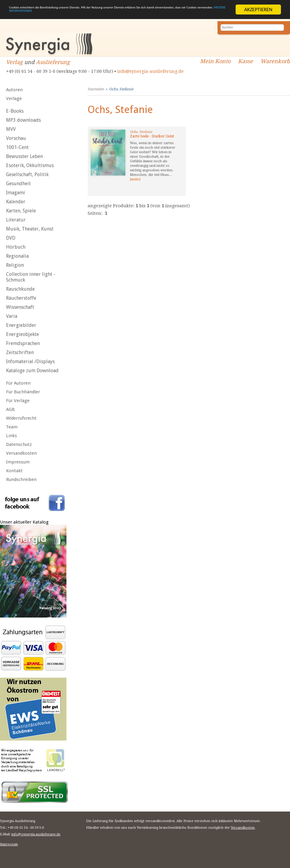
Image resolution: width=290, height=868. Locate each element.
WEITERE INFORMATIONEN (144, 15)
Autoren (14, 90)
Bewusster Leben (24, 156)
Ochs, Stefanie (121, 89)
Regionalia (17, 256)
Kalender (16, 202)
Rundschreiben (21, 479)
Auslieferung (53, 62)
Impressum (18, 462)
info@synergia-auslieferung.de (150, 71)
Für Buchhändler (23, 392)
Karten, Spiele (21, 211)
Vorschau (16, 138)
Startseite (96, 89)
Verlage (14, 98)
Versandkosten (21, 453)
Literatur (16, 220)
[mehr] (135, 179)
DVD (11, 238)
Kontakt (14, 471)
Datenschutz (19, 444)
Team (12, 427)
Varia (12, 316)
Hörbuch (16, 247)
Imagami (16, 193)
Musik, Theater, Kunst (30, 229)
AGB (10, 409)
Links (11, 436)
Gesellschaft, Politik (27, 174)
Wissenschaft (20, 307)
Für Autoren (18, 383)
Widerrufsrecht (21, 418)
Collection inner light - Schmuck (31, 277)
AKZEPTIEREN (258, 10)
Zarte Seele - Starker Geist (152, 136)
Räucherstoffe (21, 298)
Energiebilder (21, 325)
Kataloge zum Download (32, 371)
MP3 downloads (23, 120)
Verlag (14, 62)
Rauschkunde (20, 289)
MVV (11, 129)
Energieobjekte (23, 334)
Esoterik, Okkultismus (30, 165)
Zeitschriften (20, 352)
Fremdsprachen (23, 343)
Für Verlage (18, 401)
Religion (15, 265)
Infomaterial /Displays (30, 361)
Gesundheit (18, 184)
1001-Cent (17, 147)
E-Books (15, 111)
